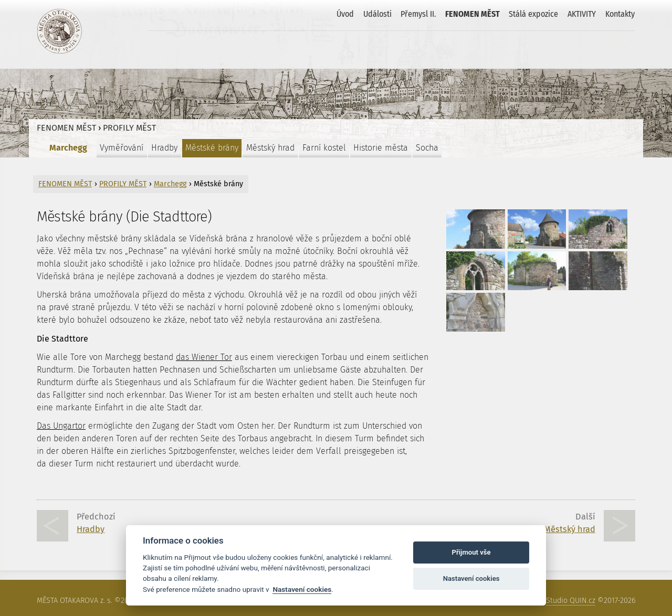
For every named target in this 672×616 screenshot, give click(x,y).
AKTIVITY (582, 14)
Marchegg (68, 148)
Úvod (345, 14)
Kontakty (620, 14)
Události (377, 14)
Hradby (164, 148)
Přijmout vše (471, 552)
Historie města (381, 148)
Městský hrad (270, 148)
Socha (427, 148)
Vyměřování (122, 148)
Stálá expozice (533, 14)
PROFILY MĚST (129, 128)
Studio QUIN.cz (571, 601)
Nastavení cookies (302, 589)
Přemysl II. (418, 14)
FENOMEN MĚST (472, 14)
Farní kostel (324, 148)
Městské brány (212, 148)
